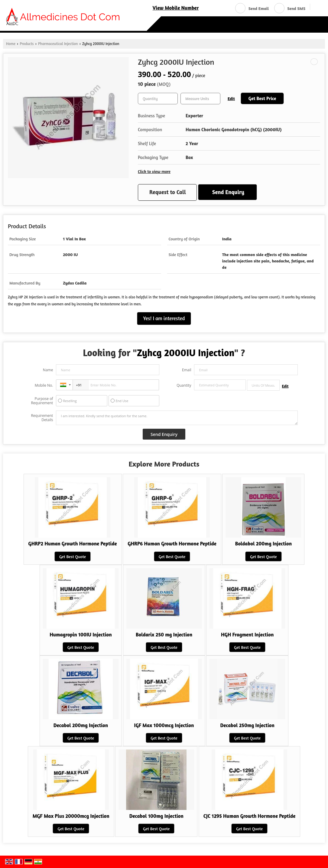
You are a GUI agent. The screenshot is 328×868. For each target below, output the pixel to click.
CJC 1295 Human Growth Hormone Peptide (250, 816)
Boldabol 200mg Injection (263, 544)
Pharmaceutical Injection (58, 44)
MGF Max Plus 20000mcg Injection (71, 816)
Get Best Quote (73, 556)
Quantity (184, 385)
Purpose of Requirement (42, 401)
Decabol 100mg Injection (156, 816)
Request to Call (168, 192)
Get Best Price (262, 98)
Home (11, 44)
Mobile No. (44, 385)
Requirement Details (42, 418)
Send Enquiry (228, 192)
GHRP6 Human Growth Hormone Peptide (172, 544)
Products (27, 44)
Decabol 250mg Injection (247, 725)
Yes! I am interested (164, 318)
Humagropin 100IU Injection (81, 635)
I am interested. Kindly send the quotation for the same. (177, 418)
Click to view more (154, 171)
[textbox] (200, 99)
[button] (176, 8)
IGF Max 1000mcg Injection (164, 725)
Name (48, 370)
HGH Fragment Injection (247, 635)
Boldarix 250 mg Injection (164, 635)
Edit (231, 98)
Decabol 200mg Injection (81, 725)
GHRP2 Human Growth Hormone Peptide (73, 544)
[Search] (317, 8)
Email (187, 370)
